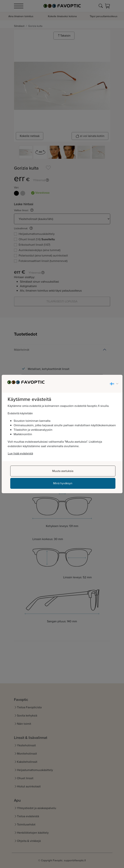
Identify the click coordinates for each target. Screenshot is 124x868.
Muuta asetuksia (63, 471)
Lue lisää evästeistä (20, 453)
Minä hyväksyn (63, 483)
